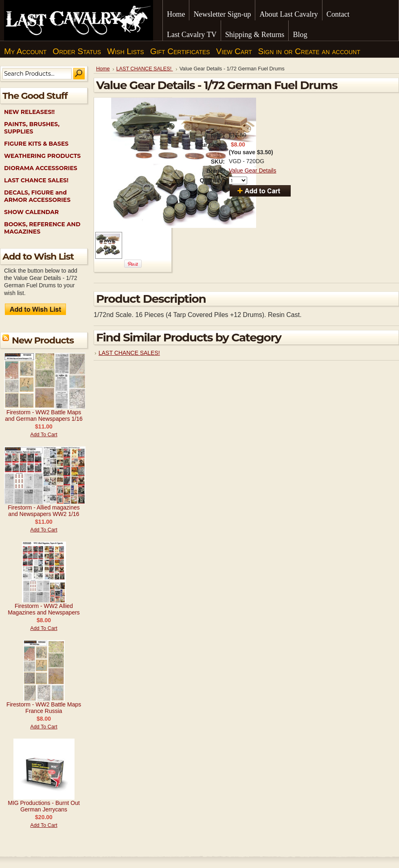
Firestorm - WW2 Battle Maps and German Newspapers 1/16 (44, 415)
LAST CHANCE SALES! (36, 180)
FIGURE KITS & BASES (36, 144)
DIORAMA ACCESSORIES (41, 168)
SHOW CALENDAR (31, 212)
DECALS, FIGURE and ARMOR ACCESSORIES (37, 196)
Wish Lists (126, 51)
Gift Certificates (180, 51)
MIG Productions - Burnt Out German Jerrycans (44, 806)
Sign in (270, 51)
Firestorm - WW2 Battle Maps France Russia (44, 708)
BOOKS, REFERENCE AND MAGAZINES (42, 228)
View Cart (234, 51)
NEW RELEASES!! (29, 112)
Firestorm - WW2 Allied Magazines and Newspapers (44, 609)
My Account (25, 51)
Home (103, 69)
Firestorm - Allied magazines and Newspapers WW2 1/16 (44, 511)
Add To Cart (44, 435)
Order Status (77, 51)
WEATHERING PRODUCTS (42, 156)
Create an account (327, 51)
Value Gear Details (252, 171)
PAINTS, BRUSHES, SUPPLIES (32, 128)
